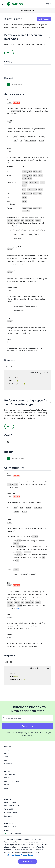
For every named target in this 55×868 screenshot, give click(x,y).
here (18, 226)
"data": (11, 381)
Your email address (12, 718)
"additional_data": (15, 384)
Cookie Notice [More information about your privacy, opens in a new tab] (14, 855)
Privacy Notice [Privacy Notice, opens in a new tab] (27, 855)
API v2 (9, 53)
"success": (13, 378)
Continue (27, 861)
